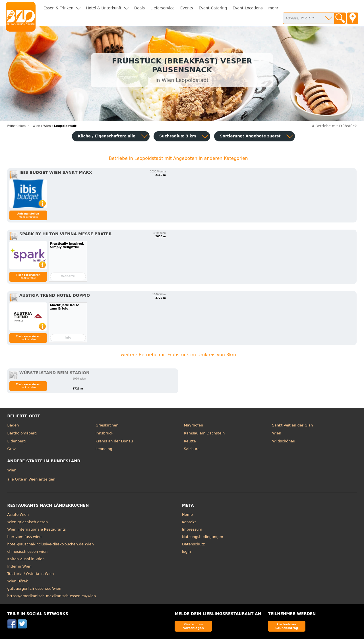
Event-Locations (248, 8)
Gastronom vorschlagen (194, 626)
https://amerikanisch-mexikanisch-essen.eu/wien (52, 596)
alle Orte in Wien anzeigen (31, 479)
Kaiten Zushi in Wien (26, 559)
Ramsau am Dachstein (204, 433)
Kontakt (189, 522)
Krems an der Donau (114, 441)
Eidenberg (17, 441)
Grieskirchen (107, 425)
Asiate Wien (18, 515)
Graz (12, 449)
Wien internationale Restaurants (37, 529)
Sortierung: (250, 136)
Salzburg (192, 449)
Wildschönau (284, 441)
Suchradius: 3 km (178, 136)
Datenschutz (193, 544)
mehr (273, 8)
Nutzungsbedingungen (203, 537)
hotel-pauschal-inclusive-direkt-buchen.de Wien (51, 544)
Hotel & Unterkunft (104, 8)
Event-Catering (213, 8)
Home (187, 515)
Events (187, 8)
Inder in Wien (19, 566)
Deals (139, 8)
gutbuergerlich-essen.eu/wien (34, 589)
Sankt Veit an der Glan (292, 425)
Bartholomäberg (22, 433)
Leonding (104, 449)
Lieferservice (163, 8)
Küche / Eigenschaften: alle (106, 136)
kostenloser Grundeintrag (287, 626)
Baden (13, 425)
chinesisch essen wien (28, 552)
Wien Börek (18, 581)
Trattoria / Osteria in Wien (31, 574)
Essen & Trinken (58, 8)
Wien (277, 433)
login (186, 552)
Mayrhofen (194, 425)
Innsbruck (105, 433)
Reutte (190, 441)
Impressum (192, 529)
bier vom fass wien (24, 537)
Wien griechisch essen (28, 522)
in (18, 126)
